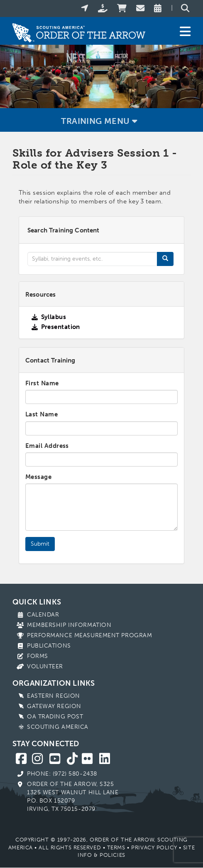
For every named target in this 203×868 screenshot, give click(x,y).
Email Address (47, 446)
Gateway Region (54, 706)
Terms (116, 847)
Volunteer (45, 666)
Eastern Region (54, 696)
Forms (38, 656)
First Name (42, 383)
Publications (49, 646)
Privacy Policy (154, 847)
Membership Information (69, 625)
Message (38, 477)
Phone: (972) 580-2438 (62, 774)
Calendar (43, 615)
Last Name (42, 414)
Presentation (61, 327)
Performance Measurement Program (89, 635)
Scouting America (58, 727)
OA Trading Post (55, 717)
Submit (40, 544)
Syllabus (54, 317)
